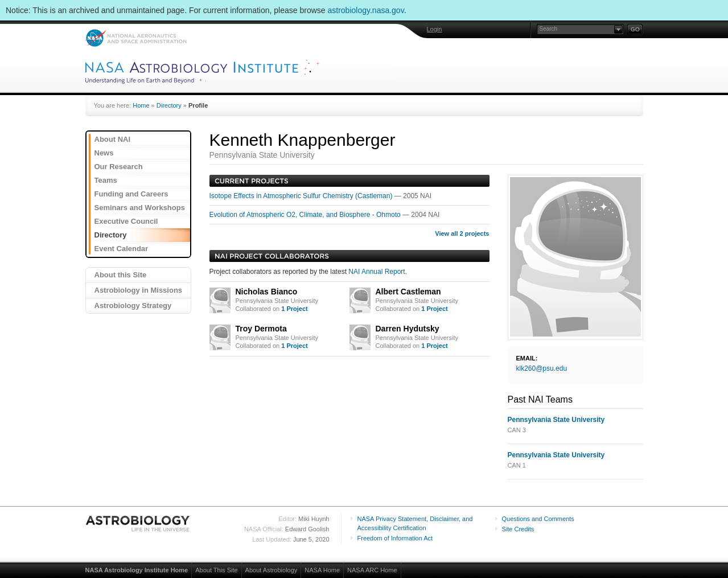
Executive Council (126, 221)
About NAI (113, 139)
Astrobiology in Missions (139, 290)
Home (141, 105)
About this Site (121, 275)
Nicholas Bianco (267, 292)
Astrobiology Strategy (133, 306)
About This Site (216, 570)
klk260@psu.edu (542, 368)
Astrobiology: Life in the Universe (138, 523)
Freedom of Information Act (395, 538)
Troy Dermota (261, 329)
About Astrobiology (272, 570)
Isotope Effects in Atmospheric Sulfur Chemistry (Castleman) (302, 196)
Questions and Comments (538, 519)
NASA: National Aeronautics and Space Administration (136, 38)
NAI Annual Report (377, 272)
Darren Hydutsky (408, 329)
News (104, 153)
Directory (169, 105)
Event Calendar (122, 249)
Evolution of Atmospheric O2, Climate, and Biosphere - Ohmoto (306, 215)
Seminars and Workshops (140, 208)
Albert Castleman (408, 292)
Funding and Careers (131, 194)
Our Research (119, 167)
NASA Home (322, 570)
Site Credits (518, 529)
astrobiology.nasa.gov (366, 10)
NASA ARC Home (372, 570)
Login (435, 29)
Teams (106, 180)
